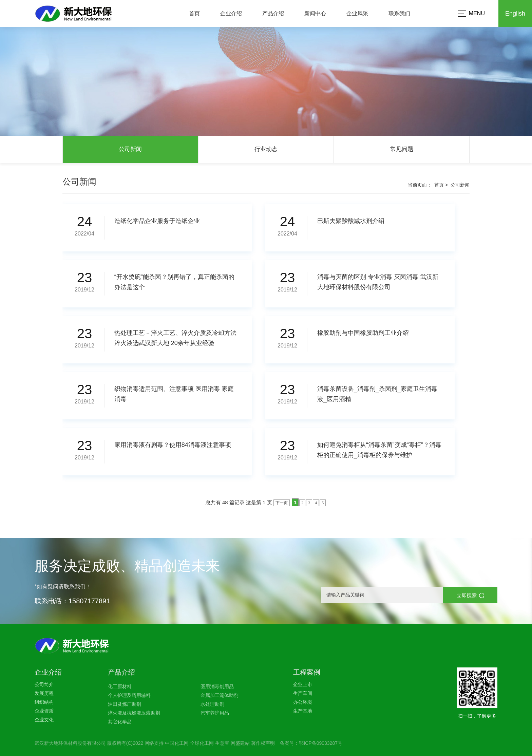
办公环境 (303, 702)
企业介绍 (231, 13)
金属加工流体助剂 (220, 695)
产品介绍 (273, 13)
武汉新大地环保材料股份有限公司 (70, 743)
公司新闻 (130, 149)
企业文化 (44, 720)
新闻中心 (315, 13)
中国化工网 (177, 743)
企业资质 (44, 711)
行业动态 (266, 149)
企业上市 (303, 684)
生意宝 (222, 743)
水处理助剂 (212, 704)
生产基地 (303, 711)
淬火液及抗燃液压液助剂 (134, 713)
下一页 (282, 503)
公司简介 (44, 684)
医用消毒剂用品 (217, 686)
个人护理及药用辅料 (129, 695)
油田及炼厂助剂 (125, 704)
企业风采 (357, 13)
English (515, 14)
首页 (194, 13)
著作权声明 (263, 743)
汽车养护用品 (215, 713)
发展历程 (44, 693)
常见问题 (402, 149)
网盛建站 (240, 743)
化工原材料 (120, 686)
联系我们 (399, 13)
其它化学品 (120, 722)
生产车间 (303, 693)
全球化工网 (202, 743)
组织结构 (44, 702)
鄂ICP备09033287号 (321, 743)
